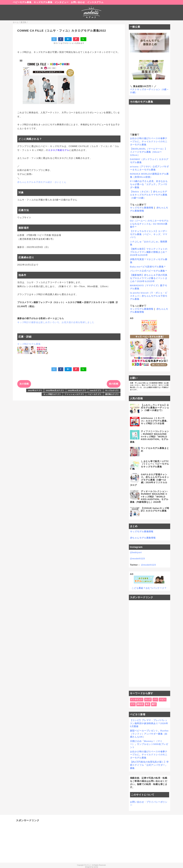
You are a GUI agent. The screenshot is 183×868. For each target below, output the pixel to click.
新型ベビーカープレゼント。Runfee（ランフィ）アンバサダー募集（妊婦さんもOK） (149, 734)
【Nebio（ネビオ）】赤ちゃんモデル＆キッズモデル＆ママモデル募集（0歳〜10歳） (149, 195)
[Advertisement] (150, 643)
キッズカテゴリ (112, 390)
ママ (133, 704)
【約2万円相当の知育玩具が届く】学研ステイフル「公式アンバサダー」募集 (149, 765)
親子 (154, 704)
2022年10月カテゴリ (77, 390)
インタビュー (62, 2)
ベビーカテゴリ (95, 394)
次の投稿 (24, 384)
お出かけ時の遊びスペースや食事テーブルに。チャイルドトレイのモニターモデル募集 (149, 142)
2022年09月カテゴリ (55, 390)
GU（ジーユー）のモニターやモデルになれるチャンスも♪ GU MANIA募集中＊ (149, 224)
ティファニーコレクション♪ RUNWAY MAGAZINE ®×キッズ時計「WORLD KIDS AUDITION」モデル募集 (150, 437)
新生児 (140, 704)
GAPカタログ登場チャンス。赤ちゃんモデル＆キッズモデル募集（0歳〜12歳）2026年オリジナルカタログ (150, 480)
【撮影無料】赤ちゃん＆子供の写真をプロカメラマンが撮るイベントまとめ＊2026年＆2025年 (149, 278)
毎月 (148, 704)
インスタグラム (95, 2)
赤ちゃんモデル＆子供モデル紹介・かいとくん (42, 182)
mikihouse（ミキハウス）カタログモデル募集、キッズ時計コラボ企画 (155, 421)
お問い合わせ (78, 2)
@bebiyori (136, 552)
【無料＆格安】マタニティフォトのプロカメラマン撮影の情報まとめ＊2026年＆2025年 (149, 252)
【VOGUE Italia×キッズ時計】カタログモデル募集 (155, 510)
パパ (155, 699)
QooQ (96, 867)
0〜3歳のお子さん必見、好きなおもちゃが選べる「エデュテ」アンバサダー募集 (149, 184)
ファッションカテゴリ (74, 394)
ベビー (163, 699)
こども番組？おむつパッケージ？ (149, 588)
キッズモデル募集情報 (142, 208)
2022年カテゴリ (35, 390)
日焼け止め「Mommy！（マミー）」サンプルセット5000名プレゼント (149, 744)
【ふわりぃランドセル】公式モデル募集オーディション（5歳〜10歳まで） (155, 408)
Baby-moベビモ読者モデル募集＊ (148, 267)
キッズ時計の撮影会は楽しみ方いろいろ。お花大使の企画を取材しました (56, 322)
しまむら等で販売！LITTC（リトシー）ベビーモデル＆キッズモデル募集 (155, 464)
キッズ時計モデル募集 (29, 344)
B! (68, 39)
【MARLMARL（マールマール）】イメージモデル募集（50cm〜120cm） (149, 152)
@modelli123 (137, 559)
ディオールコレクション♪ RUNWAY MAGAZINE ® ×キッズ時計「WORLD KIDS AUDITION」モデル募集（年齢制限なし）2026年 (149, 497)
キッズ (148, 699)
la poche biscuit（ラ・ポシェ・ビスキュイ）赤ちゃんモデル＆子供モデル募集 (149, 296)
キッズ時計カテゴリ (52, 394)
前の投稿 (114, 384)
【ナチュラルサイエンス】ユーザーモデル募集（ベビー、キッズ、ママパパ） (149, 234)
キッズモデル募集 (43, 2)
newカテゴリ (96, 390)
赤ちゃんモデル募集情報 (143, 538)
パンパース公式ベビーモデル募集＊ (149, 271)
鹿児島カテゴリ (112, 394)
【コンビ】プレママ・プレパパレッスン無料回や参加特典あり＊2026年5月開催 (149, 723)
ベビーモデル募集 (22, 2)
